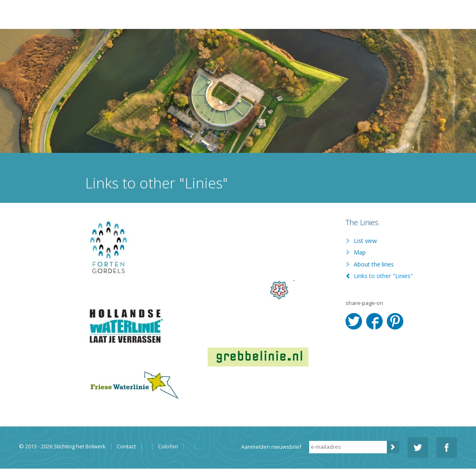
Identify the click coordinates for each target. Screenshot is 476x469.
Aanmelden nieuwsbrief (271, 447)
